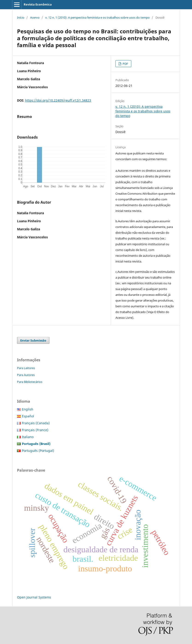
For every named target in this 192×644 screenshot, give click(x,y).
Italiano (28, 437)
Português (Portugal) (38, 451)
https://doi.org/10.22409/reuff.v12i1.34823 (58, 100)
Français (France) (35, 430)
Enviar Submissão (33, 340)
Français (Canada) (36, 423)
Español (28, 416)
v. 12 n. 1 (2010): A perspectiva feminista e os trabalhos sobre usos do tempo (97, 17)
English (28, 409)
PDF (125, 64)
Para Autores (26, 375)
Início (21, 17)
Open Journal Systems (34, 597)
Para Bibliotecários (30, 382)
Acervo (35, 17)
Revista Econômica (38, 4)
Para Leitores (26, 368)
